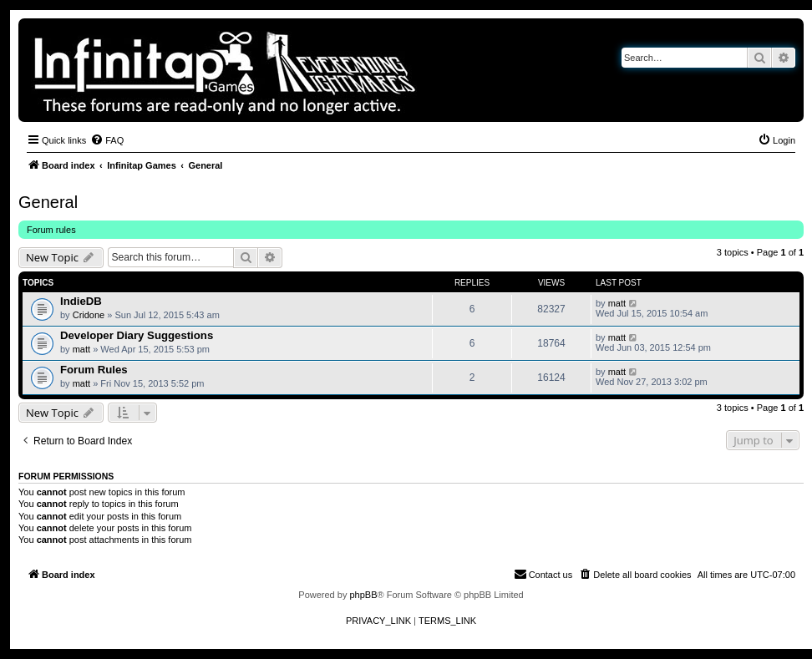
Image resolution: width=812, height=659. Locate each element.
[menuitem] (107, 140)
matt (617, 303)
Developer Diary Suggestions (137, 335)
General (48, 202)
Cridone (89, 315)
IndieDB (81, 301)
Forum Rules (94, 370)
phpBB (363, 595)
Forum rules (51, 230)
